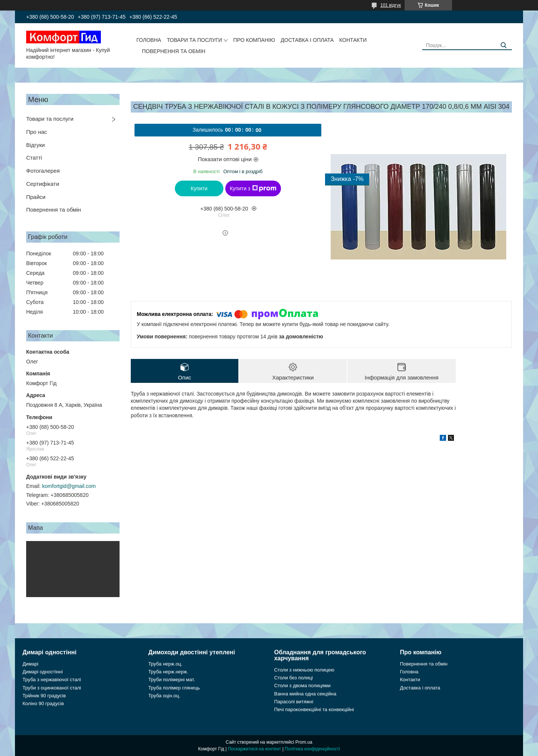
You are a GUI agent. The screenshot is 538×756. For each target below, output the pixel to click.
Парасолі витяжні (294, 702)
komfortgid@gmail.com (69, 486)
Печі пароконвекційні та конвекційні (314, 709)
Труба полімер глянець (174, 688)
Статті (34, 158)
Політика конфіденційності (312, 749)
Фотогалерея (43, 171)
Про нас (37, 132)
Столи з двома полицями (302, 686)
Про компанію (254, 40)
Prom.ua (304, 742)
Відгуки (35, 145)
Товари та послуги (194, 40)
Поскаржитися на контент (254, 749)
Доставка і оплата (307, 40)
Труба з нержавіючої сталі (52, 680)
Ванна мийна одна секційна (305, 694)
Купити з (253, 188)
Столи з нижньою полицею (304, 670)
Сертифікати (43, 184)
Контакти (353, 40)
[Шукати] (503, 45)
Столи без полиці (294, 678)
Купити (199, 188)
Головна (149, 40)
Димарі (30, 664)
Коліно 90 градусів (43, 703)
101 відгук (391, 5)
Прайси (36, 197)
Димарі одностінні (43, 672)
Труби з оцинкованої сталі (52, 688)
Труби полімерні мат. (172, 680)
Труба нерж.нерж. (168, 672)
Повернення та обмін (174, 51)
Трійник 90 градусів (44, 696)
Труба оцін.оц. (164, 696)
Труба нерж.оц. (165, 664)
